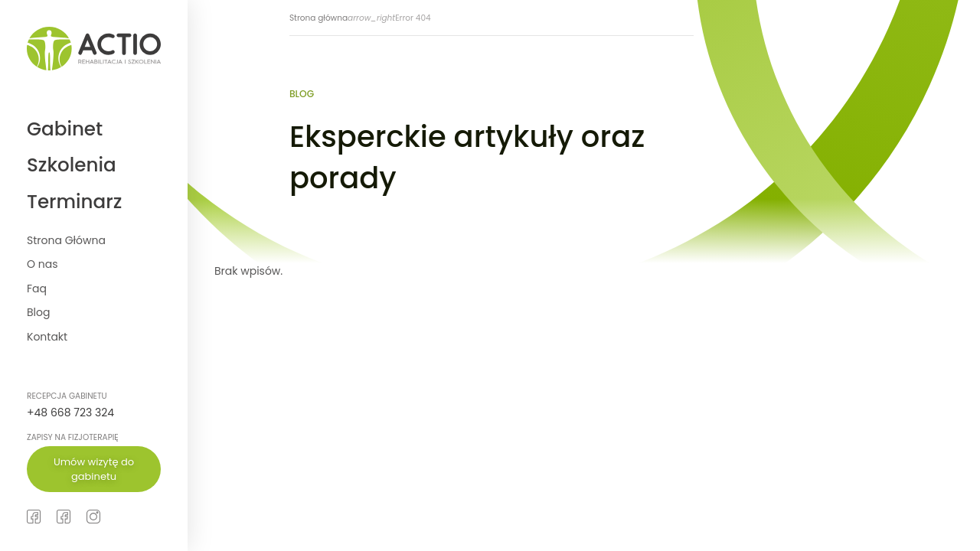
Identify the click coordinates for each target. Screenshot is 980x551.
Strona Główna (66, 240)
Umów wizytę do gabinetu (94, 469)
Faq (37, 289)
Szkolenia (72, 165)
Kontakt (47, 337)
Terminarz (74, 202)
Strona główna (318, 18)
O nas (42, 264)
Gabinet (65, 129)
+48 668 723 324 (70, 412)
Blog (38, 312)
